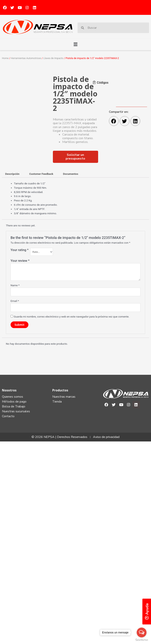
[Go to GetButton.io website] (142, 640)
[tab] (12, 174)
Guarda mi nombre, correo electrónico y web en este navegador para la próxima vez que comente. (71, 317)
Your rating (20, 250)
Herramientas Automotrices (26, 58)
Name (15, 285)
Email (15, 301)
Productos (60, 390)
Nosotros (9, 390)
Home (5, 58)
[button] (75, 45)
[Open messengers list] (142, 632)
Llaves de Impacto (53, 58)
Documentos (71, 174)
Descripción (12, 174)
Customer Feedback (41, 174)
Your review (20, 261)
